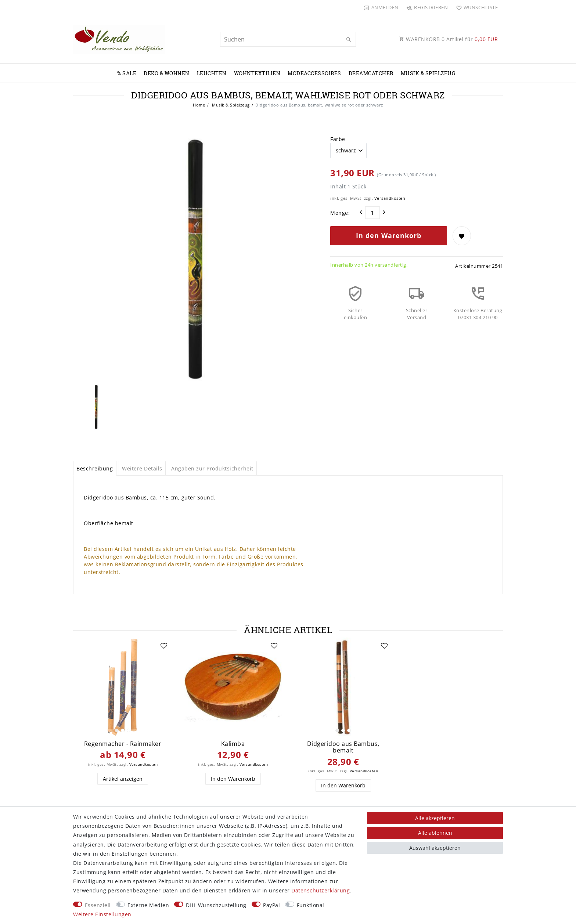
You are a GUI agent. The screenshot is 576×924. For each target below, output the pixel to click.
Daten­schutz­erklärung (321, 890)
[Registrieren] (427, 7)
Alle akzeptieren (435, 818)
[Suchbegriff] (288, 39)
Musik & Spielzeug (428, 73)
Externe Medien (148, 905)
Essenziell (98, 905)
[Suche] (349, 40)
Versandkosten (390, 198)
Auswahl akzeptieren (435, 848)
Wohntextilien (257, 73)
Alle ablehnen (435, 833)
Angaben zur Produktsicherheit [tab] (212, 468)
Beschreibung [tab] (95, 468)
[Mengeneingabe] (372, 213)
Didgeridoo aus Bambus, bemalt (343, 747)
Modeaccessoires (314, 73)
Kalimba (233, 744)
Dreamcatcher (371, 73)
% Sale (127, 73)
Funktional (311, 905)
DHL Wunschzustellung (216, 905)
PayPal (271, 905)
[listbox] (123, 687)
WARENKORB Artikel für (448, 39)
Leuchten (212, 73)
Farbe (338, 139)
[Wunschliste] (475, 7)
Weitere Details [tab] (142, 468)
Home (199, 105)
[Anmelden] (381, 7)
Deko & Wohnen (167, 73)
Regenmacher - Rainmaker (123, 744)
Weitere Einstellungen (102, 914)
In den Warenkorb (389, 235)
